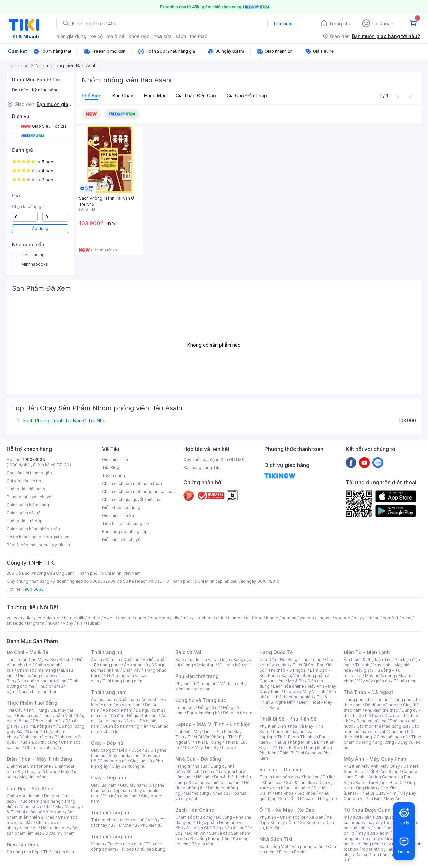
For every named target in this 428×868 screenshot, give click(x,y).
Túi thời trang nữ (110, 812)
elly (176, 618)
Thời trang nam (109, 692)
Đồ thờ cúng (197, 793)
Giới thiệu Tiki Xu (118, 515)
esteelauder (48, 618)
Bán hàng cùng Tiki (202, 467)
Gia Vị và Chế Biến (204, 828)
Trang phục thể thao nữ (366, 700)
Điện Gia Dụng (23, 844)
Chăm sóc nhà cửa (43, 748)
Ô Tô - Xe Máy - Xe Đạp (287, 810)
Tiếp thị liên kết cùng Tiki (126, 524)
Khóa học (310, 777)
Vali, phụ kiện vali (234, 665)
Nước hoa (29, 828)
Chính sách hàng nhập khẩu (33, 529)
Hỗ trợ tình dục (55, 828)
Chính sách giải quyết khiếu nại (132, 499)
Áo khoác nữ (136, 665)
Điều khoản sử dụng (121, 507)
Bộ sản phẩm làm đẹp (42, 830)
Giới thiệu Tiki (115, 459)
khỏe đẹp (139, 36)
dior (29, 618)
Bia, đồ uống (28, 732)
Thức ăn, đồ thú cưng (37, 742)
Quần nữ (131, 659)
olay (358, 618)
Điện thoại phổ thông (37, 772)
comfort (390, 618)
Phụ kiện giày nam (120, 796)
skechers (203, 618)
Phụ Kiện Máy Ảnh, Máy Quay (372, 766)
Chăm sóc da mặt (24, 796)
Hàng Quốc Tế (276, 652)
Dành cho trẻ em (35, 737)
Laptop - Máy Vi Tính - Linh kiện (213, 724)
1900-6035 (34, 459)
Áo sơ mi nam (129, 705)
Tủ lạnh (362, 665)
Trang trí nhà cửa (191, 766)
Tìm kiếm (283, 24)
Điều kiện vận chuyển (122, 540)
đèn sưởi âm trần (371, 854)
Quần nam (128, 700)
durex (141, 618)
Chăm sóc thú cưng (194, 817)
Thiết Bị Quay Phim (378, 793)
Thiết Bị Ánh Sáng (382, 772)
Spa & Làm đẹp (300, 782)
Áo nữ (96, 659)
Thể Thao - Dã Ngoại (368, 692)
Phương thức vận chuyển (30, 497)
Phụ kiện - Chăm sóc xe (283, 817)
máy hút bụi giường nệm (379, 841)
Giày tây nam (133, 785)
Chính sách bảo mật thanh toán (132, 483)
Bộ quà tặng (203, 844)
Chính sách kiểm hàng (28, 505)
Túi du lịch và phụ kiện (209, 659)
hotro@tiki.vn (56, 537)
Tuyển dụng (114, 475)
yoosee (343, 618)
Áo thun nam (103, 700)
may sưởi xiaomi (373, 833)
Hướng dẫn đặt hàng (26, 489)
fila (80, 623)
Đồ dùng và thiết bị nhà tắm (215, 782)
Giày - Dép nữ (107, 743)
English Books (293, 852)
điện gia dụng (71, 36)
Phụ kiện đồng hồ (203, 713)
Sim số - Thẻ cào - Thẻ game (308, 798)
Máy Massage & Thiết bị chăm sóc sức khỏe (45, 809)
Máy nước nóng (380, 675)
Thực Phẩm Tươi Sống (32, 703)
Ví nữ (152, 820)
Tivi (358, 675)
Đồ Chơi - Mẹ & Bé (28, 652)
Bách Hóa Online (195, 810)
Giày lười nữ (141, 761)
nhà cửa (163, 36)
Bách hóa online (288, 686)
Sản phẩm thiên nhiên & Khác (41, 814)
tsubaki (93, 623)
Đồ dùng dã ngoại (382, 705)
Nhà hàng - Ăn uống (291, 788)
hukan (54, 623)
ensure (125, 618)
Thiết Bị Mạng (208, 742)
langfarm (36, 623)
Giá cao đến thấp (247, 95)
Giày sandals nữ (124, 756)
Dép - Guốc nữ (133, 750)
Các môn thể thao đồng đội (382, 726)
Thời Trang (311, 659)
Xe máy (278, 822)
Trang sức (185, 708)
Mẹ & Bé (296, 681)
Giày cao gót (103, 750)
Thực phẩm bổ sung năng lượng (382, 740)
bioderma (159, 618)
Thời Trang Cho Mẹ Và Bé (31, 659)
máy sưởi (352, 817)
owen (109, 618)
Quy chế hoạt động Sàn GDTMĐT (216, 459)
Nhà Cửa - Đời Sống (198, 759)
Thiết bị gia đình (59, 852)
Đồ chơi (66, 659)
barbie (94, 618)
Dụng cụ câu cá (371, 721)
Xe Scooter (311, 822)
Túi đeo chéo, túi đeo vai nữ (118, 820)
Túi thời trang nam (112, 836)
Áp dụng (40, 229)
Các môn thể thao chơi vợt (381, 729)
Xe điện (316, 817)
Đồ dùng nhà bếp (23, 852)
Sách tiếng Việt (274, 846)
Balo (180, 659)
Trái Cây (15, 710)
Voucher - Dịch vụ (280, 770)
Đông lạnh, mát (47, 721)
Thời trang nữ (107, 652)
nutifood (254, 618)
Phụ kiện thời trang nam (211, 686)
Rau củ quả (28, 716)
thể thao (199, 36)
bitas (406, 618)
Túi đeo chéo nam (125, 844)
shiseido (15, 623)
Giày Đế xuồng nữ (129, 766)
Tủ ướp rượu (405, 681)
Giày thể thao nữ (392, 737)
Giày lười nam (104, 785)
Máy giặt (363, 670)
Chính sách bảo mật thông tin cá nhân (138, 491)
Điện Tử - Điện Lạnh (367, 652)
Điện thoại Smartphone (29, 766)
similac (372, 618)
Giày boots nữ (113, 761)
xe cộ (96, 36)
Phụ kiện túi (151, 825)
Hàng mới (154, 95)
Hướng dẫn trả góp (25, 521)
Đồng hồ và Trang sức (201, 700)
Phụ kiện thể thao (382, 710)
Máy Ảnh (394, 798)
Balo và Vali (189, 652)
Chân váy (132, 670)
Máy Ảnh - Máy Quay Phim (375, 759)
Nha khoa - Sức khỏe (295, 793)
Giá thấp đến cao (196, 95)
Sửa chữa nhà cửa (203, 772)
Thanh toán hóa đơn (279, 777)
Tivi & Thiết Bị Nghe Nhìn (293, 700)
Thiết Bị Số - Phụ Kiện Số (288, 719)
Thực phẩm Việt (57, 716)
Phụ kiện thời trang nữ (196, 683)
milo (187, 618)
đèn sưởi (373, 817)
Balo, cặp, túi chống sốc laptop (214, 662)
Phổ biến (92, 95)
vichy (68, 623)
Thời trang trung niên (122, 681)
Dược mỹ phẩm (60, 833)
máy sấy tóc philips (385, 822)
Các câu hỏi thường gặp (29, 473)
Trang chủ (340, 24)
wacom (307, 618)
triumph (235, 618)
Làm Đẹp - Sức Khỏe (30, 788)
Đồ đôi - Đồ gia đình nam (134, 716)
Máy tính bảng (33, 777)
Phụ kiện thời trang (197, 676)
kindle (272, 618)
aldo (220, 618)
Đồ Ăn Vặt (196, 833)
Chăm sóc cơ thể (36, 806)
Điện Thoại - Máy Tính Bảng (39, 759)
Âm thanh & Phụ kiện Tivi (367, 659)
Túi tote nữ (127, 825)
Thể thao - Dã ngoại (287, 670)
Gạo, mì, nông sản (38, 726)
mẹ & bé (116, 36)
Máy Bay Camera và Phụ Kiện (380, 796)
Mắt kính (228, 683)
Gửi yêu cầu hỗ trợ (24, 481)
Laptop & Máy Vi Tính (305, 691)
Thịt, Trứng (37, 710)
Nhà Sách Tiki (276, 839)
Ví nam (97, 844)
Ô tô (292, 822)
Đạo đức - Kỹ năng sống (35, 90)
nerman (289, 618)
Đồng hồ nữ (209, 708)
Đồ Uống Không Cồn (210, 838)
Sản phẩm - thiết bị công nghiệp (298, 694)
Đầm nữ (113, 659)
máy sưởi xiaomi (387, 838)
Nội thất (203, 777)
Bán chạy (123, 95)
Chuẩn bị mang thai (37, 691)
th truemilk (74, 618)
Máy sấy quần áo (373, 681)
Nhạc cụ (220, 793)
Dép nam (121, 790)
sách (181, 36)
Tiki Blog (111, 467)
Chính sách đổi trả (24, 513)
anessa (325, 618)
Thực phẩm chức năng (39, 801)
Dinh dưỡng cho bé (36, 675)
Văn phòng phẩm (308, 846)
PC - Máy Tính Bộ (202, 748)
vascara (14, 618)
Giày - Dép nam (109, 778)
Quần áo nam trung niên (126, 726)
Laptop (229, 748)
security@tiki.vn (54, 545)
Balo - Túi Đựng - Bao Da (380, 782)
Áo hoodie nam (118, 710)
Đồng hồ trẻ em (238, 713)
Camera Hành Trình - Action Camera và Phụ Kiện (381, 777)
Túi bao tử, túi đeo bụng (142, 849)
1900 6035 (33, 589)
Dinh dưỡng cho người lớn (42, 681)
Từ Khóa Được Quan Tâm (373, 810)
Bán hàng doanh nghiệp (125, 532)
